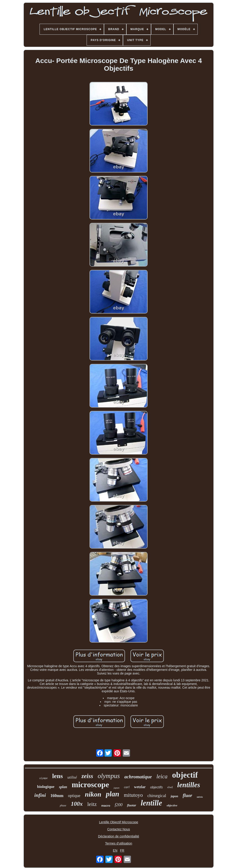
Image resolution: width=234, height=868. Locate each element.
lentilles (189, 785)
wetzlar (140, 787)
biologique (46, 787)
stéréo (200, 797)
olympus (109, 776)
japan (116, 788)
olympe (43, 778)
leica (162, 776)
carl (127, 787)
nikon (93, 794)
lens (57, 776)
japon (174, 796)
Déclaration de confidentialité (119, 836)
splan (63, 787)
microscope (90, 785)
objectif (185, 775)
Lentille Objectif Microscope (118, 822)
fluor (187, 795)
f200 (119, 805)
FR (122, 850)
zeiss (87, 776)
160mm (57, 796)
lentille (152, 803)
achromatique (138, 777)
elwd (170, 787)
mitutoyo (133, 795)
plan (113, 794)
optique (74, 796)
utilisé (72, 777)
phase (63, 805)
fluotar (132, 805)
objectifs (156, 787)
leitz (92, 804)
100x (77, 804)
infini (40, 795)
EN (115, 850)
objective (172, 805)
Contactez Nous (119, 829)
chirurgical (157, 796)
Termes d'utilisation (119, 843)
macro (106, 806)
